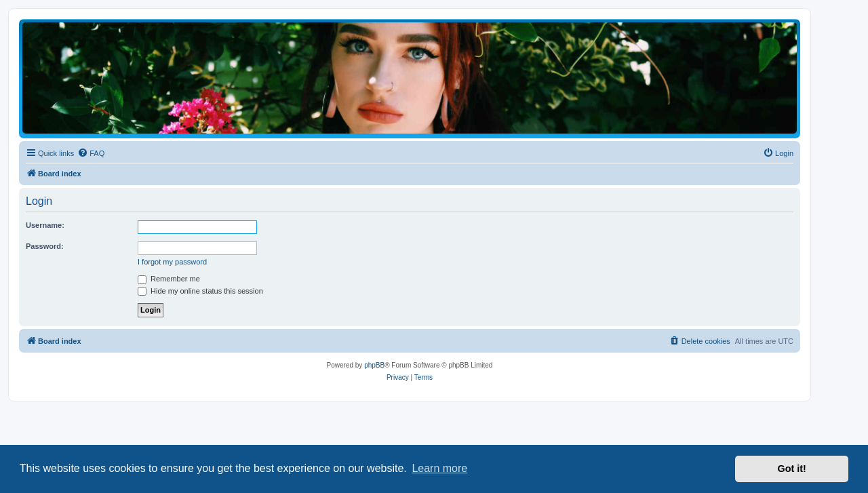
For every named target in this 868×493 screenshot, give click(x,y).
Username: (45, 225)
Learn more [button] (439, 468)
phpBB (374, 365)
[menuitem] (91, 153)
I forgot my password (172, 262)
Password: (45, 246)
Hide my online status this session (200, 291)
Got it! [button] (792, 469)
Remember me (169, 279)
